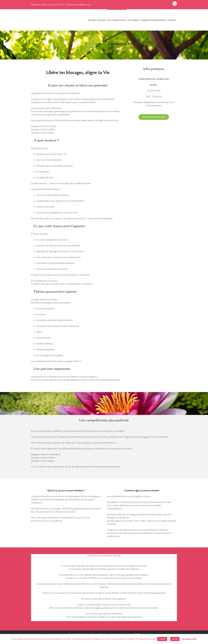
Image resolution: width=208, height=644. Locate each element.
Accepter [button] (162, 639)
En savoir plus (190, 639)
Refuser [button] (175, 639)
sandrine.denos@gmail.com (79, 5)
